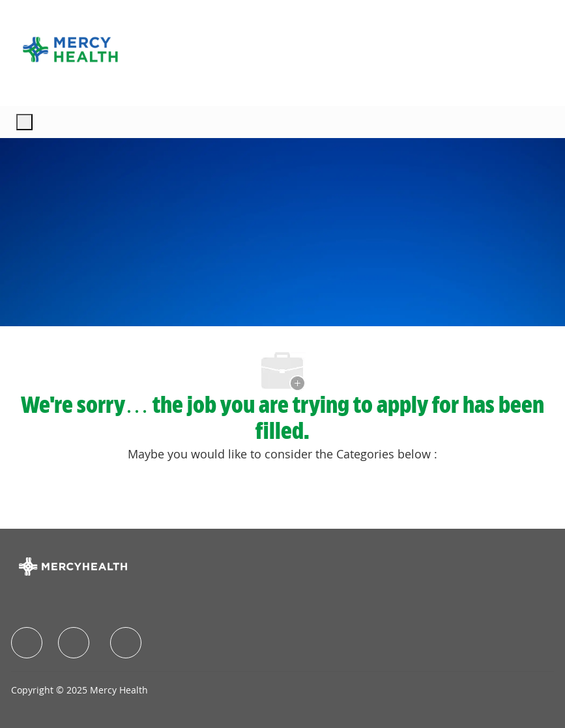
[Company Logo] (70, 49)
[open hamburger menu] (24, 122)
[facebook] (27, 643)
